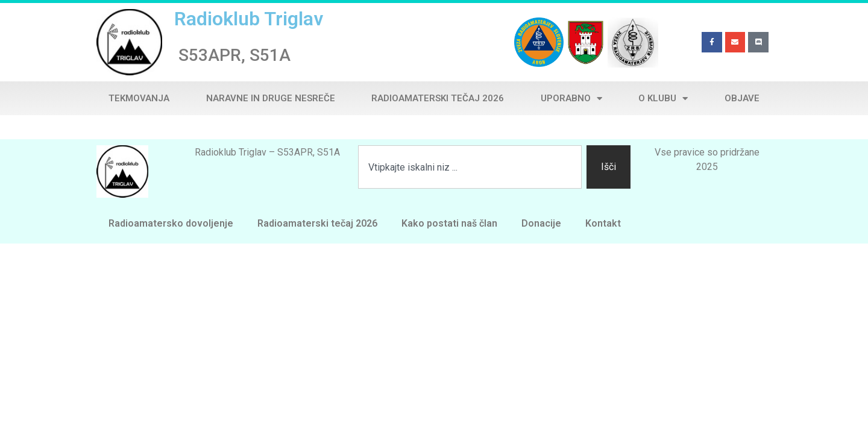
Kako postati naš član (449, 223)
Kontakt (603, 223)
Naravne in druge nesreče (271, 98)
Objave (742, 98)
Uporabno (571, 99)
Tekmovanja (139, 98)
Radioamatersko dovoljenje (171, 223)
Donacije (541, 223)
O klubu (663, 99)
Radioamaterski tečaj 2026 (438, 98)
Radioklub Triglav (249, 19)
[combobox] (470, 167)
